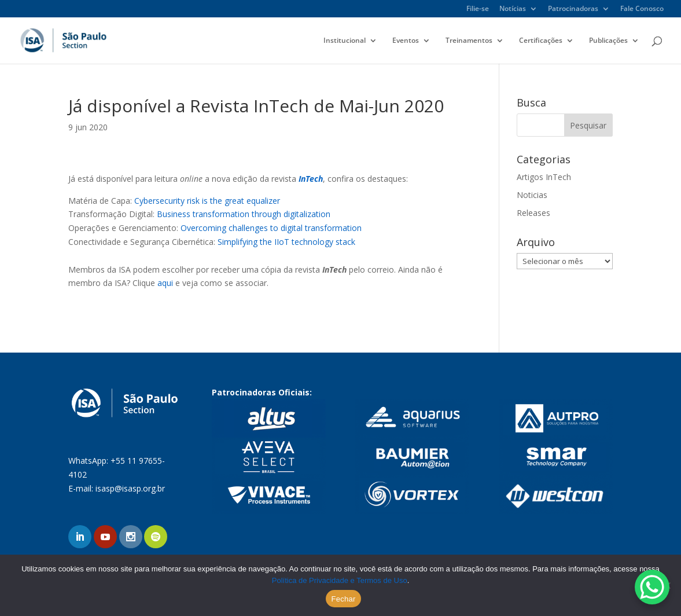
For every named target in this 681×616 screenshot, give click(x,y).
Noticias (532, 195)
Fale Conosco (642, 9)
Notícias (513, 9)
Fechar (344, 599)
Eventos (406, 41)
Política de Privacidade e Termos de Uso (340, 580)
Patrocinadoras (573, 9)
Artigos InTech (544, 177)
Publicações (608, 41)
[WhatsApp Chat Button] (652, 587)
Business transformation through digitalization (244, 214)
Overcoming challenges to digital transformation (271, 228)
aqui (165, 283)
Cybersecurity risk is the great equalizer (207, 201)
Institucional (345, 41)
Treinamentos (469, 41)
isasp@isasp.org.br (130, 488)
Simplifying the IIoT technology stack (286, 242)
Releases (533, 213)
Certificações (541, 41)
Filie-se (478, 9)
